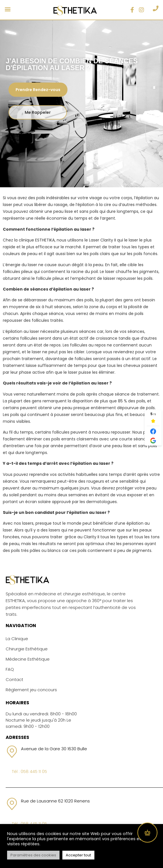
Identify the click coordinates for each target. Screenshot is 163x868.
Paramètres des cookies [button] (33, 855)
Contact (14, 679)
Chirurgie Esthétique (27, 649)
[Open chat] (148, 833)
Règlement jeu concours (31, 690)
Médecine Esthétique (28, 659)
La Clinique (17, 639)
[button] (8, 9)
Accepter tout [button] (78, 855)
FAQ (10, 669)
